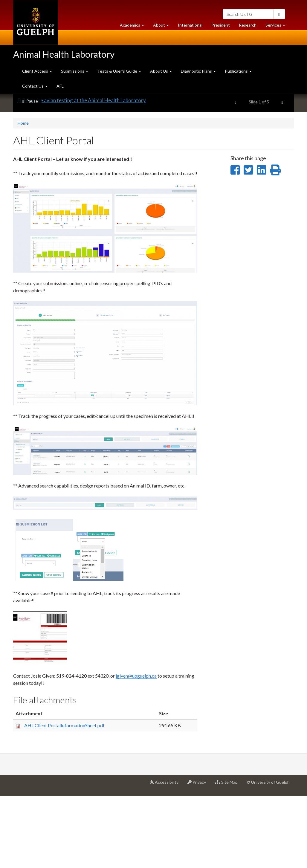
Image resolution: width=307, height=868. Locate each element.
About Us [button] (161, 71)
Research (250, 26)
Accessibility (166, 856)
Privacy (199, 856)
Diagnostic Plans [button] (198, 71)
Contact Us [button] (35, 86)
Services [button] (278, 26)
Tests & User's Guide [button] (119, 71)
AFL (60, 86)
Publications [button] (238, 71)
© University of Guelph (268, 854)
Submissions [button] (75, 71)
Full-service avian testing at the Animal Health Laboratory (82, 172)
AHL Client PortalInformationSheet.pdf (64, 797)
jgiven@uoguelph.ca (136, 747)
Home (23, 195)
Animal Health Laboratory (64, 54)
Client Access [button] (37, 71)
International (190, 25)
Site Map (229, 856)
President (221, 25)
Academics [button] (134, 26)
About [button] (163, 26)
